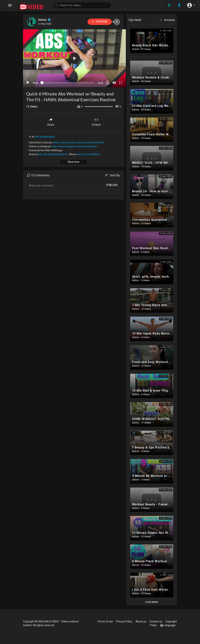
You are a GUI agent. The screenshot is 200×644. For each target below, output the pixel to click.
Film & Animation (45, 135)
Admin (45, 20)
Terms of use (105, 621)
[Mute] (112, 81)
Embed (96, 120)
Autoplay (170, 20)
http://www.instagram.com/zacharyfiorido (75, 145)
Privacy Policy (124, 621)
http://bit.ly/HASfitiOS (89, 153)
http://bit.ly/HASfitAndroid (52, 153)
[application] (74, 58)
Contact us (156, 621)
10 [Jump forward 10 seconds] (106, 81)
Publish (112, 184)
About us (141, 621)
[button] (191, 5)
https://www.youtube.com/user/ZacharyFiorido (78, 141)
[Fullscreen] (119, 81)
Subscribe (98, 22)
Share (51, 120)
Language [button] (168, 625)
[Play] (28, 81)
